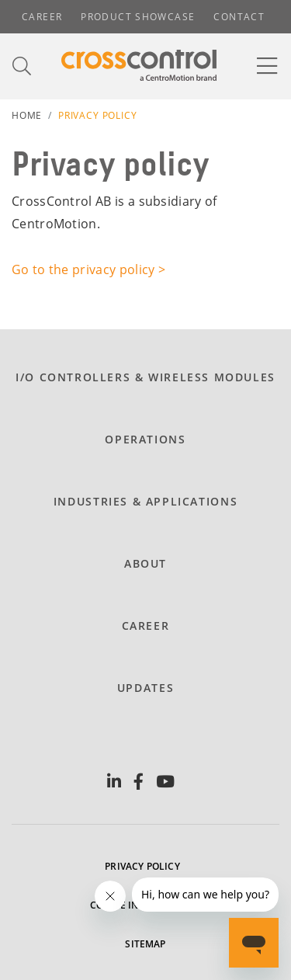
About (145, 563)
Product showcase (138, 17)
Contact (239, 17)
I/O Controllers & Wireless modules (145, 377)
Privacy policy (142, 866)
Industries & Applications (145, 501)
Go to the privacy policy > (88, 269)
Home (27, 115)
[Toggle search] (23, 66)
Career (42, 17)
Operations (145, 439)
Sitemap (145, 944)
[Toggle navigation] (268, 66)
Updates (145, 688)
